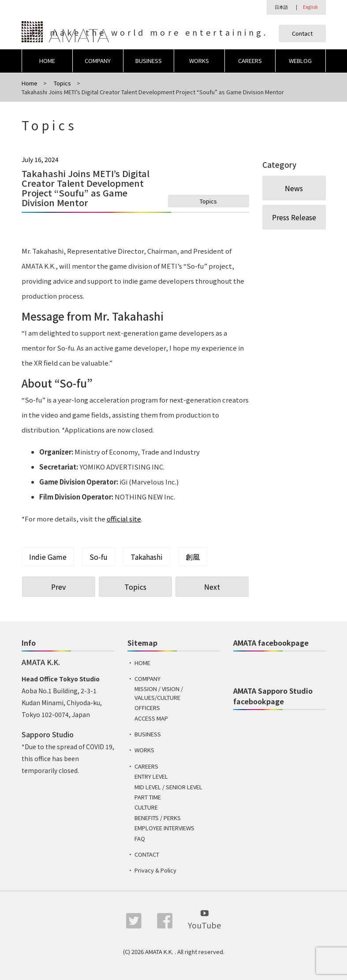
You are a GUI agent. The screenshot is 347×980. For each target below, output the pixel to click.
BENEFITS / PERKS (158, 818)
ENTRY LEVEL (151, 776)
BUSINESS (149, 61)
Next (212, 587)
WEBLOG (300, 61)
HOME (47, 61)
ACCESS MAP (151, 718)
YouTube (204, 919)
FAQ (140, 838)
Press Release (294, 217)
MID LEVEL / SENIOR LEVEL (168, 787)
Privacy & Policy (155, 870)
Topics (208, 201)
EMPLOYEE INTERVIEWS (164, 828)
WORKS (199, 61)
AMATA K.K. (160, 952)
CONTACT (147, 854)
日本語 (281, 7)
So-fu (99, 557)
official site (124, 519)
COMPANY (98, 61)
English (310, 7)
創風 (193, 557)
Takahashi (147, 557)
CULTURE (146, 807)
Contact (302, 33)
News (294, 188)
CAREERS (250, 61)
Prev (58, 587)
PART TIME (148, 797)
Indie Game (48, 557)
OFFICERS (147, 708)
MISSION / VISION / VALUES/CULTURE (159, 693)
